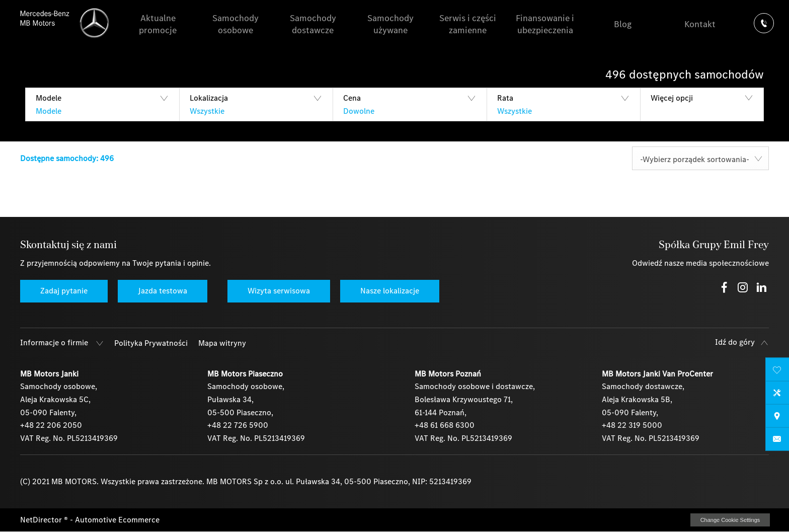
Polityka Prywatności (151, 343)
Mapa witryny (222, 343)
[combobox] (700, 158)
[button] (102, 104)
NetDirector (42, 520)
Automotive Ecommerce (117, 520)
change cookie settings (730, 520)
